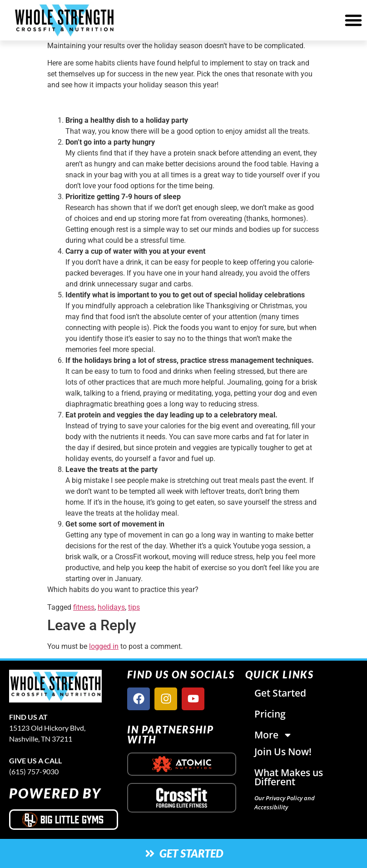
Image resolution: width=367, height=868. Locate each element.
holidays (111, 607)
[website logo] (64, 20)
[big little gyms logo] (64, 820)
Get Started (280, 693)
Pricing (270, 714)
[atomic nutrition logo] (182, 764)
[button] (353, 20)
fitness (84, 607)
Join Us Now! (283, 752)
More (273, 735)
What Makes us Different (289, 777)
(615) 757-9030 (34, 771)
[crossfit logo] (182, 798)
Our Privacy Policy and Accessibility (285, 803)
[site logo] (64, 686)
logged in (104, 646)
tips (134, 607)
